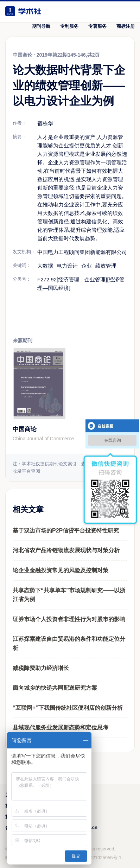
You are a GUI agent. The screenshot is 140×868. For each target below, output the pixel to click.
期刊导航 (41, 26)
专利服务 (69, 26)
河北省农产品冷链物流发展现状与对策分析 (66, 550)
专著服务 (97, 26)
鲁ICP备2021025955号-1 (96, 858)
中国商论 (25, 429)
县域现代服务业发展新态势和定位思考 (61, 727)
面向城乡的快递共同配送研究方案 (55, 688)
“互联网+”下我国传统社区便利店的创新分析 (68, 708)
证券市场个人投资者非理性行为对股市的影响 (69, 619)
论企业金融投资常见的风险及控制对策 (61, 570)
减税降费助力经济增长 (41, 668)
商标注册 (126, 26)
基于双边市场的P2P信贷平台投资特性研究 (66, 531)
